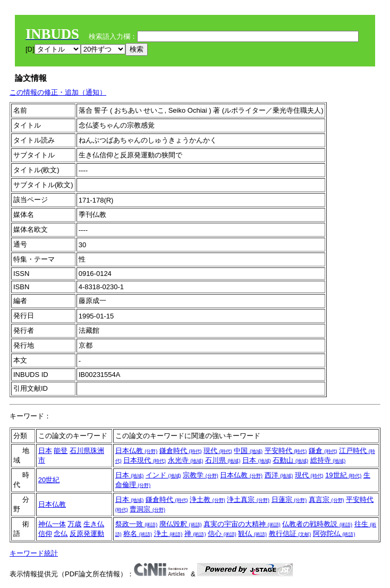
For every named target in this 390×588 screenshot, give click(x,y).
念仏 (61, 534)
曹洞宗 (147, 509)
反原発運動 (87, 534)
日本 (45, 451)
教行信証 (290, 534)
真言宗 (327, 499)
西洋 (279, 475)
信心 (222, 534)
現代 (218, 451)
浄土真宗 (248, 499)
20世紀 (49, 480)
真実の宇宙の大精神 (242, 524)
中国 (248, 451)
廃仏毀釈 (181, 524)
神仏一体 (52, 524)
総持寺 (328, 460)
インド (163, 475)
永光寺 (186, 460)
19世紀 (343, 475)
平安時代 (286, 451)
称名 (138, 534)
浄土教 (207, 499)
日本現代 (145, 460)
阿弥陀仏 (334, 534)
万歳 (74, 524)
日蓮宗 (289, 499)
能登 (61, 451)
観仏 (252, 534)
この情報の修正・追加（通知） (58, 92)
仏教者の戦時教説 (317, 524)
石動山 (290, 460)
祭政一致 (137, 524)
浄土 (168, 534)
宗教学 (201, 475)
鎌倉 (323, 451)
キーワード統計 (34, 553)
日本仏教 (137, 451)
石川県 (223, 460)
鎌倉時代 (181, 451)
